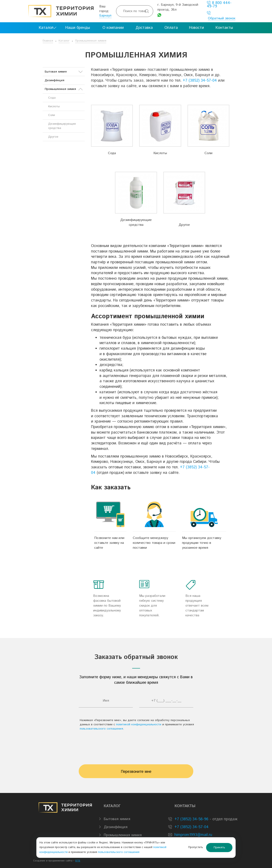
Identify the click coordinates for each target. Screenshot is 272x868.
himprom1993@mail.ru (193, 835)
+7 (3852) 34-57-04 (200, 81)
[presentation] (136, 745)
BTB (78, 861)
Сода (112, 153)
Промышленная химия (91, 41)
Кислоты (160, 153)
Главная (48, 41)
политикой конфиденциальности (139, 724)
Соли (208, 153)
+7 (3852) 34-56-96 (191, 819)
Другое (184, 225)
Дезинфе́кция (55, 80)
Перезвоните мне (136, 772)
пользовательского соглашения (101, 729)
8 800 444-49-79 (219, 5)
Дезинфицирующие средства (136, 222)
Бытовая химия (64, 72)
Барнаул (105, 16)
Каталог (64, 41)
